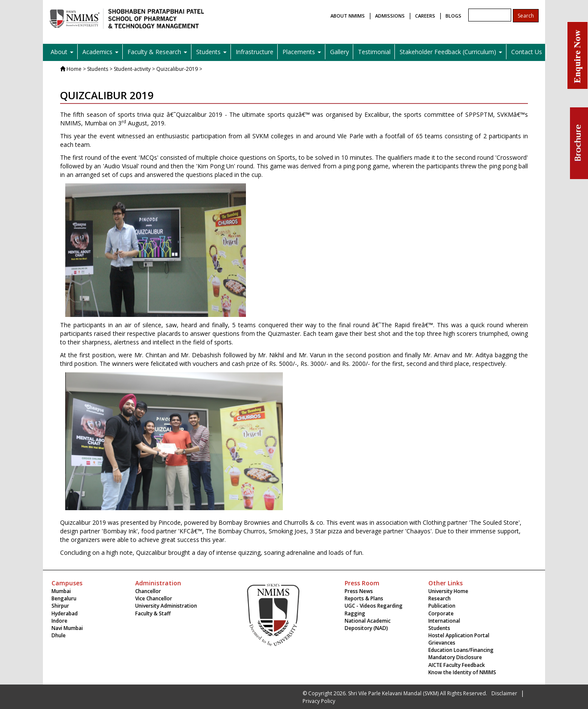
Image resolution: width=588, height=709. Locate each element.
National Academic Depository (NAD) (368, 624)
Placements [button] (302, 52)
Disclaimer (504, 693)
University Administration (166, 606)
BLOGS (453, 16)
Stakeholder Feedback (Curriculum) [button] (451, 52)
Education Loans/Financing (461, 650)
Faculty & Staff (153, 613)
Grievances (442, 643)
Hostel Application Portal (459, 635)
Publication (442, 606)
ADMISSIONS (390, 16)
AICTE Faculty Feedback (457, 665)
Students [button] (211, 52)
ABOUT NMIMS (348, 16)
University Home (448, 591)
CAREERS (425, 16)
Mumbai (61, 591)
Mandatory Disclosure (455, 657)
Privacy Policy (319, 701)
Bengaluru (64, 598)
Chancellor (148, 591)
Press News (359, 591)
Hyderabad (65, 613)
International (444, 621)
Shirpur (60, 606)
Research (439, 598)
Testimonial (374, 52)
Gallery (339, 52)
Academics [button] (100, 52)
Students (439, 628)
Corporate (441, 613)
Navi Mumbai (67, 628)
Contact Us (527, 52)
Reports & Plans (364, 598)
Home (74, 69)
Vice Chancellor (154, 598)
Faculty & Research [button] (157, 52)
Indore (59, 621)
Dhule (59, 635)
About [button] (62, 52)
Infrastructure (255, 52)
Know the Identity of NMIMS (462, 672)
